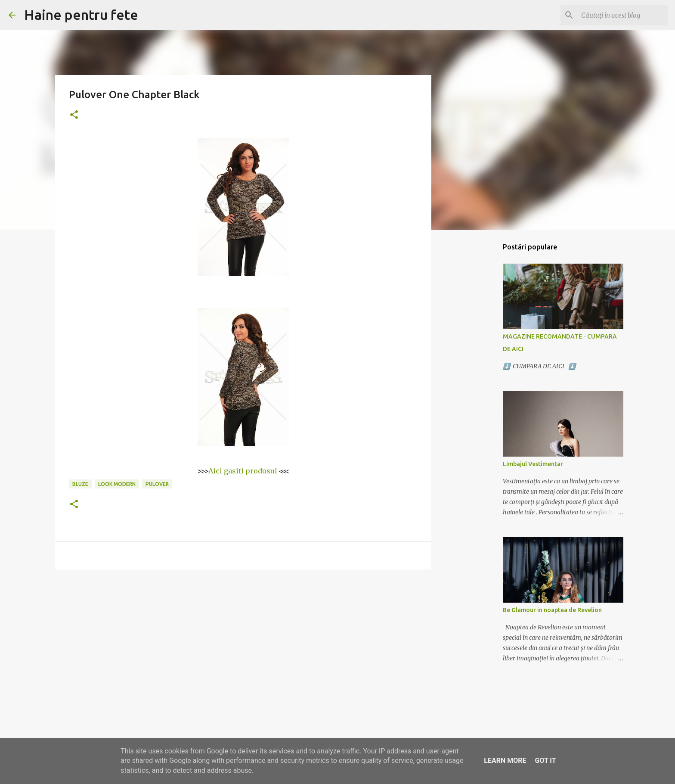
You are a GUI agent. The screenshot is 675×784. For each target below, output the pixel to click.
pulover (157, 484)
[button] (74, 115)
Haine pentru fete (81, 15)
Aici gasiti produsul (243, 471)
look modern (117, 484)
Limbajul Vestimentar (533, 464)
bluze (80, 484)
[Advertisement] (243, 643)
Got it (545, 761)
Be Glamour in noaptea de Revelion (552, 610)
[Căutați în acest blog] (623, 15)
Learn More (505, 761)
